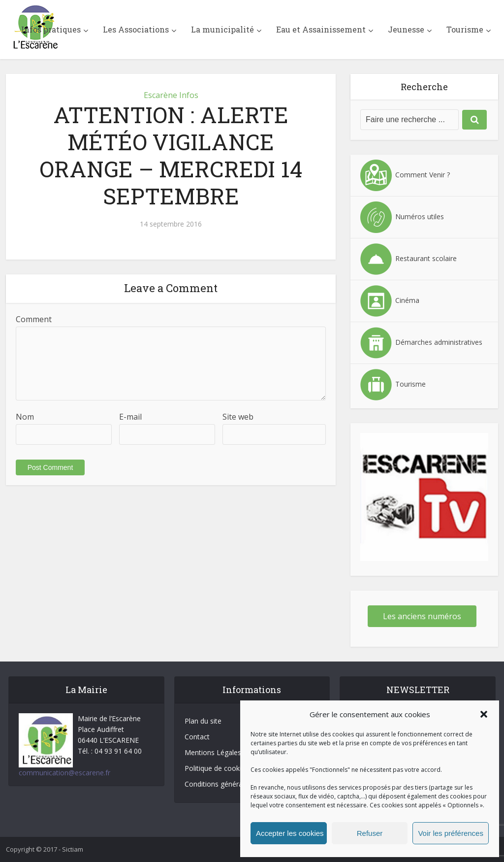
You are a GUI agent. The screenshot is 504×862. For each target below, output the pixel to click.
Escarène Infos (171, 95)
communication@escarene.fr (64, 773)
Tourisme (465, 29)
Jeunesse (406, 29)
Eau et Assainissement (321, 29)
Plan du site (203, 721)
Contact (197, 737)
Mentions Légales (213, 752)
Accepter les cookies (290, 833)
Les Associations (136, 29)
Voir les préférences (451, 833)
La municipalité (222, 29)
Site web (238, 417)
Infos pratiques (51, 29)
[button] (484, 714)
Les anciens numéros (422, 616)
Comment (34, 319)
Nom (25, 417)
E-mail (130, 417)
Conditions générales (218, 784)
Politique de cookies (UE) (224, 768)
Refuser (370, 833)
